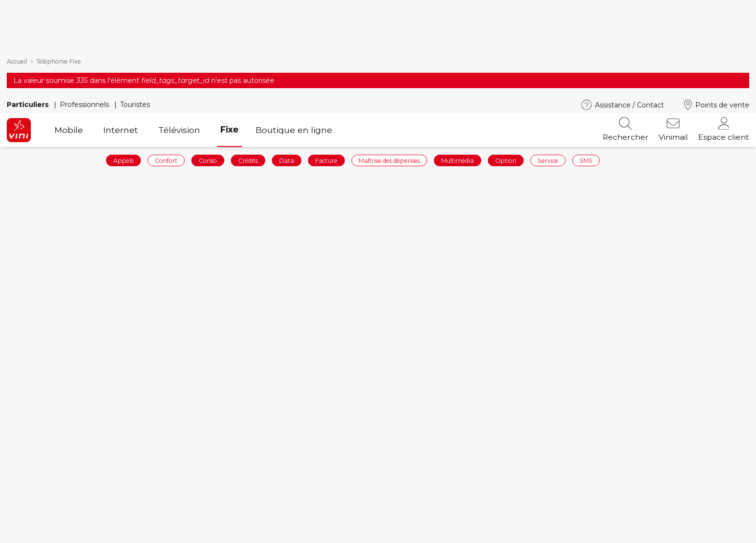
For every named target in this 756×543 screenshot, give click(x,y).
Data (287, 64)
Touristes (135, 8)
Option (506, 64)
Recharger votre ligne (50, 534)
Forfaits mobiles (227, 519)
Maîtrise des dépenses (389, 64)
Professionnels (85, 8)
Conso (208, 64)
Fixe (229, 33)
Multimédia (458, 64)
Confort (166, 64)
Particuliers (29, 8)
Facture (326, 64)
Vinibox (399, 534)
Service (548, 64)
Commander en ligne (48, 519)
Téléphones (218, 534)
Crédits (248, 64)
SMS (586, 64)
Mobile (69, 33)
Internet (121, 33)
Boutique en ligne (294, 33)
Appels (123, 64)
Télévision (179, 33)
